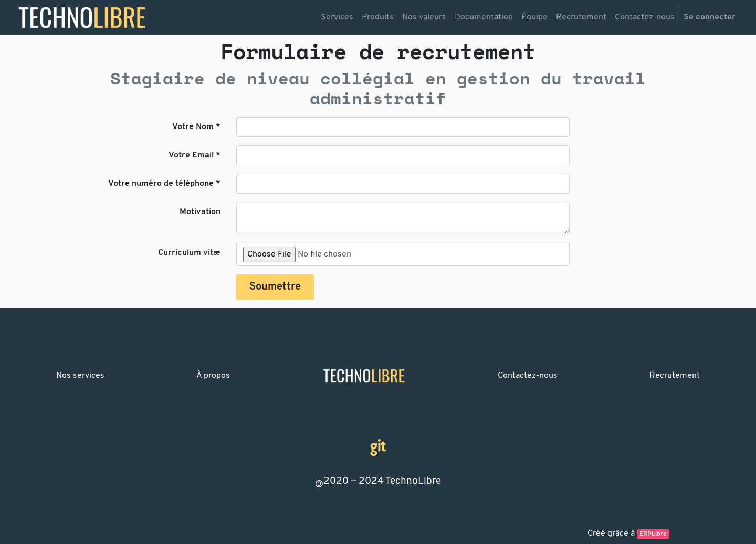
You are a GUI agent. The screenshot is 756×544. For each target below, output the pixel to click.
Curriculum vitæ (189, 253)
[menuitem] (337, 17)
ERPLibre (653, 534)
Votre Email (191, 155)
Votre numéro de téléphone (161, 184)
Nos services (80, 376)
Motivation (200, 212)
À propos (213, 376)
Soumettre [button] (275, 287)
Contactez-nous (528, 376)
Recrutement (675, 376)
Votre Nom (193, 127)
